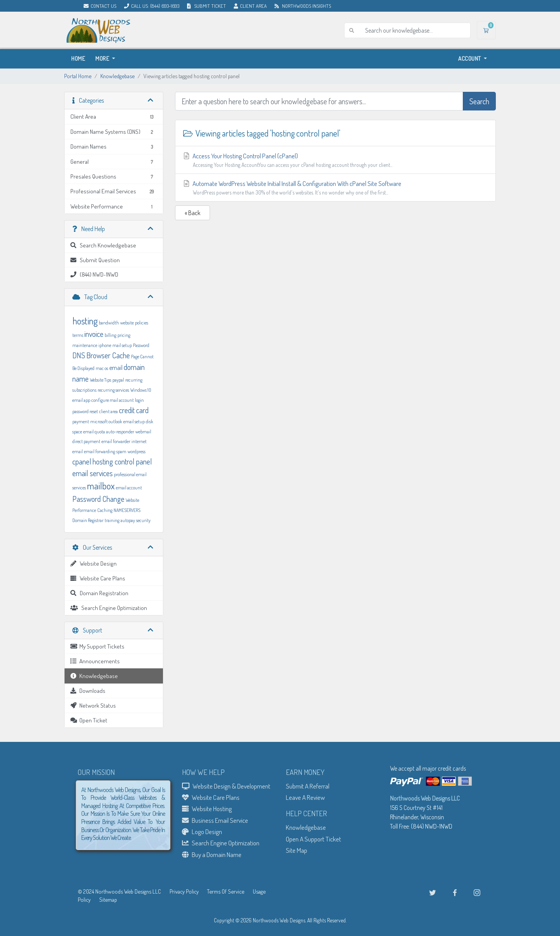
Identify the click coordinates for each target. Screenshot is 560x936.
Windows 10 (141, 390)
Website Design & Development (226, 786)
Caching (105, 510)
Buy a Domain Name (212, 854)
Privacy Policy (184, 891)
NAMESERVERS (127, 510)
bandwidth (109, 323)
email (116, 368)
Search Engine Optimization (221, 843)
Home (78, 58)
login (139, 400)
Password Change (98, 499)
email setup (134, 422)
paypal (118, 380)
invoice (94, 334)
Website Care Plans (211, 797)
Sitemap (108, 899)
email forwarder (116, 441)
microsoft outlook (106, 422)
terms (78, 335)
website (127, 323)
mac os (102, 368)
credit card (134, 410)
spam (121, 451)
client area (108, 411)
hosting (85, 321)
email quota (94, 432)
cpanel (82, 461)
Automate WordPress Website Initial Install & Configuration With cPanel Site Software (335, 188)
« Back (192, 213)
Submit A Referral (308, 786)
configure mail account (113, 400)
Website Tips (101, 380)
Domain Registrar (88, 520)
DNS (79, 355)
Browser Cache (108, 355)
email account (129, 488)
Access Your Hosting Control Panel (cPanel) (335, 160)
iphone (105, 345)
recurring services (113, 390)
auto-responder (120, 432)
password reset (85, 411)
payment (81, 422)
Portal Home (78, 76)
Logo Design (202, 831)
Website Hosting (207, 808)
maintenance (85, 345)
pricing (124, 335)
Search (479, 101)
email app (81, 400)
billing (110, 335)
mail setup (122, 345)
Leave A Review (305, 797)
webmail (143, 432)
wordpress (136, 451)
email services (93, 473)
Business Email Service (215, 820)
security (143, 520)
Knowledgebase (117, 76)
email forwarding (100, 451)
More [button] (103, 58)
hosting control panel (122, 461)
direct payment (86, 441)
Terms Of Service (226, 891)
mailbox (101, 486)
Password (141, 345)
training (112, 520)
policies (142, 323)
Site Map (297, 850)
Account (470, 58)
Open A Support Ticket (313, 839)
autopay (128, 520)
